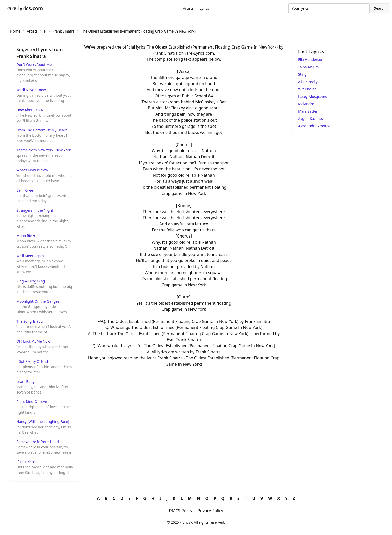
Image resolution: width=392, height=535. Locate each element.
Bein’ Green (26, 190)
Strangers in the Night (35, 210)
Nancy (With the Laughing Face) (43, 422)
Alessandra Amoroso (315, 126)
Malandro (306, 104)
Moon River (26, 236)
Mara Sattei (308, 111)
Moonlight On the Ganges (38, 301)
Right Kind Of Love (32, 402)
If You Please (27, 462)
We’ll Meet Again (30, 256)
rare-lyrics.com (25, 8)
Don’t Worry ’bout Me (34, 64)
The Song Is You (29, 321)
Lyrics (204, 8)
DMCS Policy (181, 511)
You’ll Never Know (31, 90)
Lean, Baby (25, 381)
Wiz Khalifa (307, 89)
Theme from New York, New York (44, 150)
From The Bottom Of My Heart (42, 130)
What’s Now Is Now (32, 170)
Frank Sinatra (64, 31)
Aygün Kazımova (312, 119)
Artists (188, 8)
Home (15, 31)
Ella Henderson (311, 60)
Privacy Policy (210, 511)
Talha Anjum (308, 67)
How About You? (30, 110)
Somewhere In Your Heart (38, 442)
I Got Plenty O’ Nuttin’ (34, 361)
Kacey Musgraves (312, 96)
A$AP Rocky (308, 82)
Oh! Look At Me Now (33, 341)
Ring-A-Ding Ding (31, 281)
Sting (302, 74)
